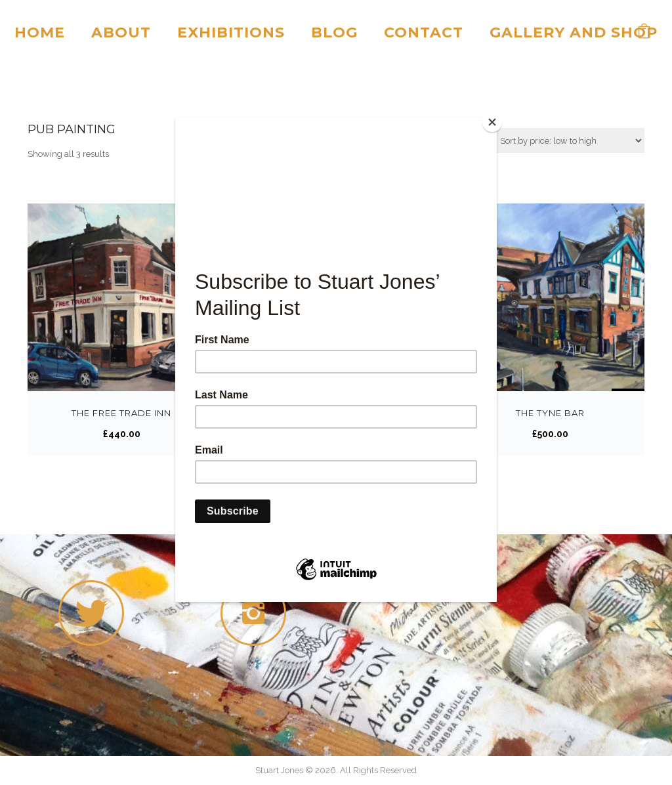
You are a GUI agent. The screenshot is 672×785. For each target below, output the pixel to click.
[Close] (493, 121)
